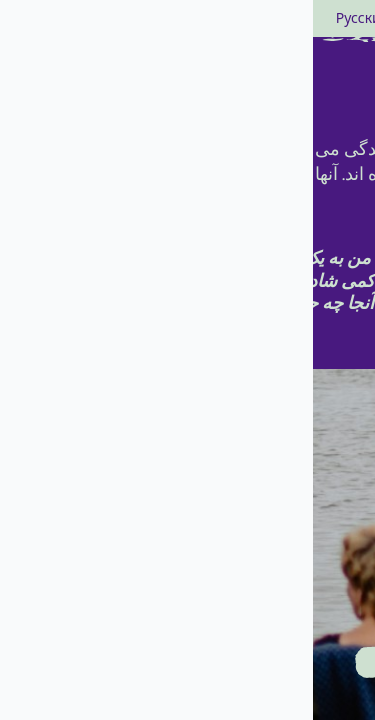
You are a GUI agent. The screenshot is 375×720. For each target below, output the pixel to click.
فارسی (153, 18)
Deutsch (261, 18)
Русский (50, 18)
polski (104, 18)
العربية (314, 18)
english (205, 18)
